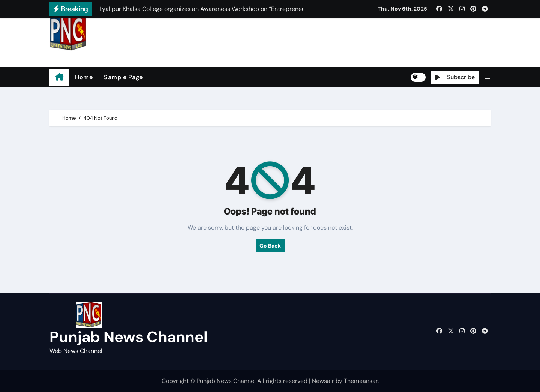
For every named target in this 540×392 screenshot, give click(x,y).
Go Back (270, 246)
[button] (487, 77)
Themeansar (361, 381)
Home (84, 77)
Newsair (323, 381)
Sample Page (123, 77)
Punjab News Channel (97, 57)
